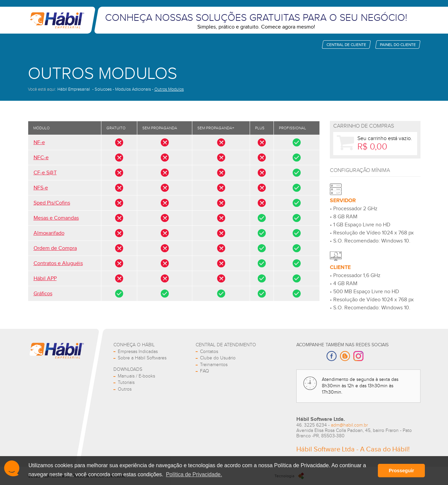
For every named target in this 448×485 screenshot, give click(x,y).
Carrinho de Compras (364, 126)
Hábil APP (45, 279)
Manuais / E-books (136, 376)
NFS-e (41, 188)
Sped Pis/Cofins (52, 203)
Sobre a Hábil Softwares (142, 358)
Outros (125, 389)
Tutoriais (126, 383)
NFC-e (41, 158)
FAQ (205, 371)
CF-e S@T (45, 173)
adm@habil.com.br (349, 425)
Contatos (209, 352)
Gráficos (43, 294)
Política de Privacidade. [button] (194, 474)
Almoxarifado (49, 233)
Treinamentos (214, 365)
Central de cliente (346, 45)
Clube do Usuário (218, 358)
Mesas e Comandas (56, 218)
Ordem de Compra (55, 248)
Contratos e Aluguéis (58, 263)
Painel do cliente (398, 45)
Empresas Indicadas (138, 352)
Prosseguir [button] (402, 471)
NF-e (39, 143)
